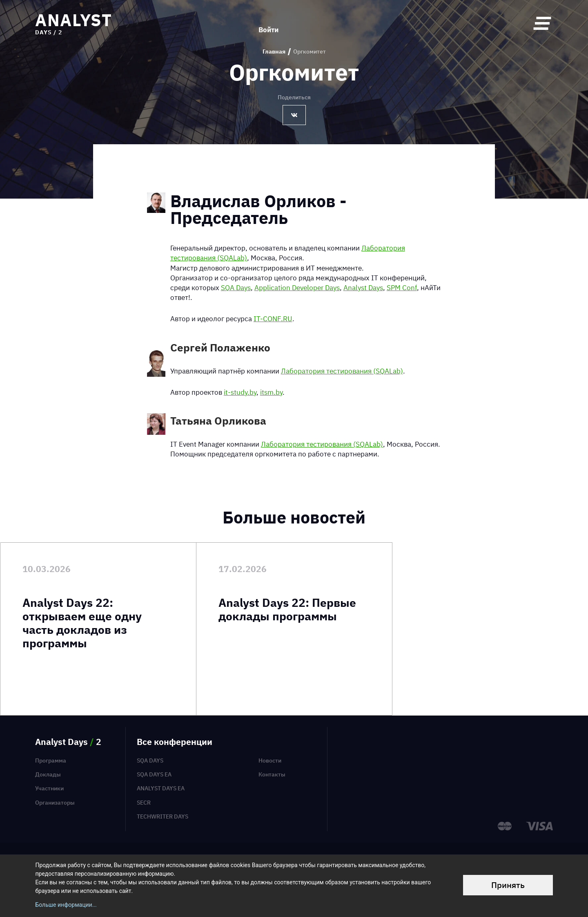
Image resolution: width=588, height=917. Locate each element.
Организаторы (55, 803)
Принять (508, 885)
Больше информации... (66, 905)
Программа (51, 760)
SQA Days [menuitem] (150, 760)
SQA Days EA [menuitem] (154, 774)
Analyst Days (363, 287)
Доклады (48, 774)
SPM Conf (402, 287)
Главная (274, 52)
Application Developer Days (297, 287)
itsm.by (271, 392)
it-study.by (240, 392)
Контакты (272, 774)
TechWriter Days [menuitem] (163, 816)
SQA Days (236, 287)
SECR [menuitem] (144, 803)
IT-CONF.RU (273, 319)
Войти (268, 23)
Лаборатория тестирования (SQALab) (342, 371)
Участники (49, 788)
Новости (270, 760)
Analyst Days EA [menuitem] (161, 788)
